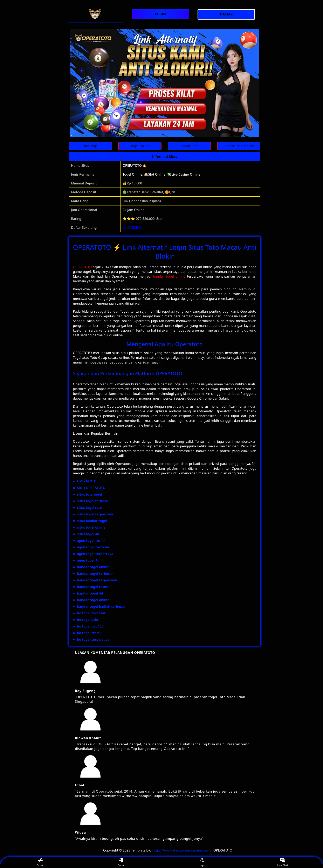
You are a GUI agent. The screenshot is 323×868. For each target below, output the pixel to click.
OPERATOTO (82, 267)
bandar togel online (169, 276)
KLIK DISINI (132, 228)
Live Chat (283, 863)
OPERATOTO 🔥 (135, 165)
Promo (40, 863)
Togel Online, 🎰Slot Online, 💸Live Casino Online (161, 174)
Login (202, 863)
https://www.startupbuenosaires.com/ (182, 850)
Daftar (121, 863)
